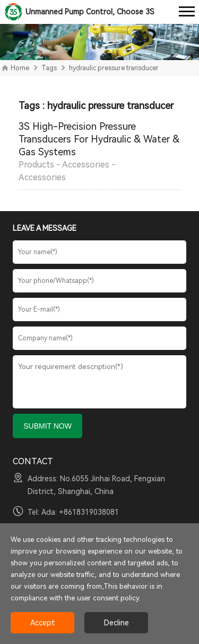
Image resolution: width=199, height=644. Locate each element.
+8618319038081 (89, 512)
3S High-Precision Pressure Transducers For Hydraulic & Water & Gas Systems (99, 139)
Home (20, 68)
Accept (43, 623)
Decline (116, 623)
